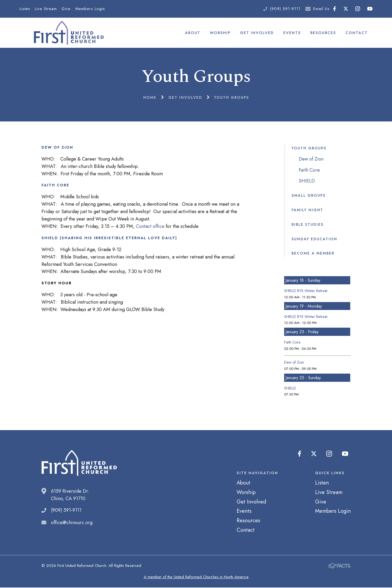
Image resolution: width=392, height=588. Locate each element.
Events (292, 33)
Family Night (307, 210)
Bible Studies (308, 225)
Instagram (358, 9)
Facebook (335, 9)
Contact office (150, 227)
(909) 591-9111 (285, 9)
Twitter (346, 9)
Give (66, 9)
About (193, 33)
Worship (220, 33)
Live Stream (46, 9)
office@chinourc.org (72, 523)
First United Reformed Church (68, 33)
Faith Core (309, 170)
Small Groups (309, 196)
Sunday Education (314, 239)
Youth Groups (309, 148)
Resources (323, 33)
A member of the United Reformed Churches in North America (196, 577)
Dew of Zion (311, 159)
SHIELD (307, 181)
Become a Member (313, 254)
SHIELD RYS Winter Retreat (306, 291)
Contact (357, 33)
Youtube (370, 9)
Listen (25, 9)
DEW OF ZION (57, 148)
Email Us (321, 9)
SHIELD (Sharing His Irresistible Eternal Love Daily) (109, 238)
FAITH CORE (55, 186)
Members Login (90, 9)
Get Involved (257, 33)
